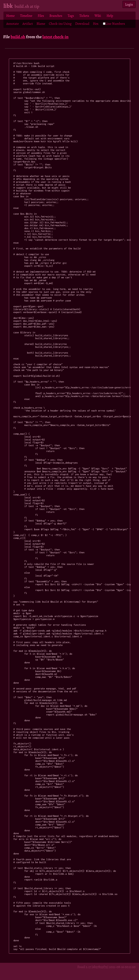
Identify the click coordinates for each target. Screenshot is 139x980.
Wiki (98, 16)
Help (110, 16)
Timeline (26, 16)
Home (10, 16)
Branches (56, 16)
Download (82, 24)
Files (41, 16)
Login (129, 4)
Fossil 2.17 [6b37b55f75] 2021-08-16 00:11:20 (106, 967)
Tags (71, 16)
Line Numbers (114, 24)
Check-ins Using (60, 24)
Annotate (12, 24)
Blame (41, 24)
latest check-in (55, 37)
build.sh (18, 37)
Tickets (84, 16)
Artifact (28, 24)
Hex (96, 24)
